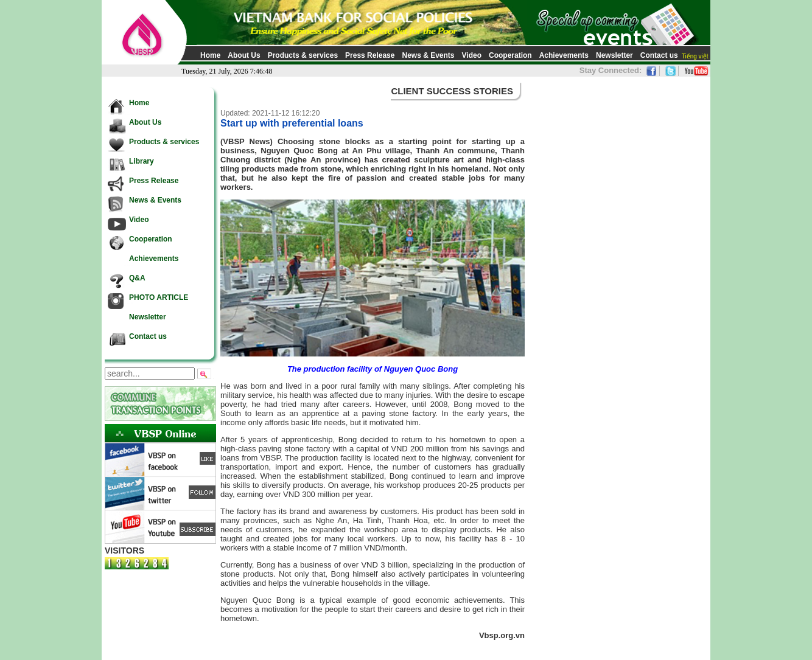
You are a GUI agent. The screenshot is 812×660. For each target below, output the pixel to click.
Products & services (303, 55)
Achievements (564, 55)
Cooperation (510, 55)
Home (210, 55)
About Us (244, 55)
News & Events (428, 55)
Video (472, 55)
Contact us (659, 55)
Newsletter (614, 55)
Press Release (370, 55)
